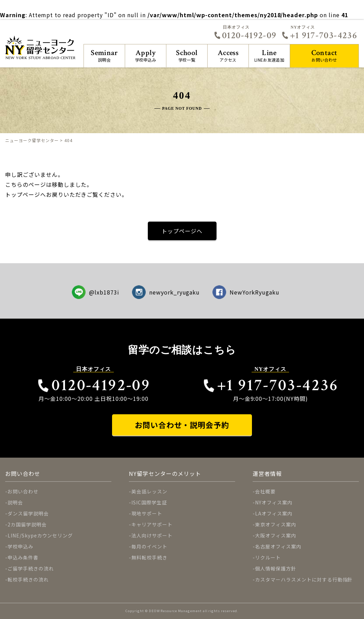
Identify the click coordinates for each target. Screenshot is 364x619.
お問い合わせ (324, 55)
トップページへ (182, 231)
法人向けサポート (152, 535)
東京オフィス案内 (276, 524)
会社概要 (265, 491)
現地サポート (147, 513)
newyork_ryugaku (166, 292)
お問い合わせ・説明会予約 (182, 425)
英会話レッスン (149, 491)
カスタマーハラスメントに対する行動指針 (304, 579)
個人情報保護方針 (276, 568)
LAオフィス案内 (274, 513)
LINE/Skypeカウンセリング (40, 535)
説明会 (104, 55)
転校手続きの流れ (28, 579)
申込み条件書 (23, 557)
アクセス (228, 55)
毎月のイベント (149, 546)
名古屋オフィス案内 (278, 546)
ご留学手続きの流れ (31, 568)
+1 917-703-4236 (319, 35)
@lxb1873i (96, 292)
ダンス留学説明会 (28, 513)
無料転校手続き (149, 557)
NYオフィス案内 (274, 502)
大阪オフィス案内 (276, 535)
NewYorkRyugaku (246, 292)
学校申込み (146, 55)
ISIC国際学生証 (149, 502)
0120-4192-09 (245, 35)
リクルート (268, 557)
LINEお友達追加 (269, 55)
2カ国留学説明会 (27, 524)
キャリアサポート (152, 524)
